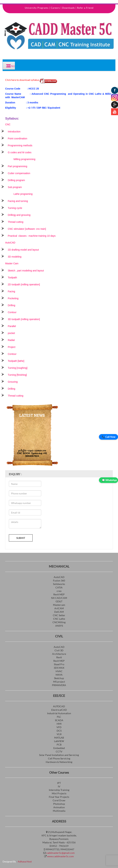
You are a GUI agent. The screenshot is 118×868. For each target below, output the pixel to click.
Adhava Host (25, 861)
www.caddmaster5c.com (60, 856)
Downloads (69, 8)
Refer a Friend (85, 8)
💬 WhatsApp (109, 480)
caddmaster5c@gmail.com (60, 853)
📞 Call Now (109, 437)
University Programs (37, 8)
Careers (55, 8)
